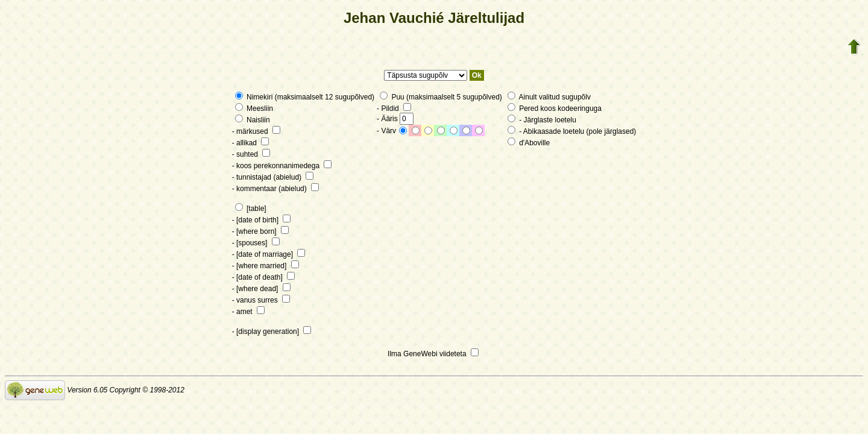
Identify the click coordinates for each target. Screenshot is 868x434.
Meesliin (254, 108)
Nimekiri (255, 97)
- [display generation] (272, 332)
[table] (251, 209)
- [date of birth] (262, 220)
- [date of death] (263, 277)
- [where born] (260, 231)
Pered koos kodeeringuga (555, 108)
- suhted (251, 154)
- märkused (256, 131)
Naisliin (253, 120)
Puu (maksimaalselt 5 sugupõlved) (441, 97)
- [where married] (266, 266)
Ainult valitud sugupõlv (549, 97)
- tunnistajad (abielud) (273, 177)
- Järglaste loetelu (542, 120)
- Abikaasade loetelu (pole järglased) (572, 131)
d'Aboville (529, 143)
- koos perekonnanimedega (282, 166)
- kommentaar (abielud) (275, 189)
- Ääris (395, 119)
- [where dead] (261, 289)
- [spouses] (256, 243)
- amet (248, 312)
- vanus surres (261, 300)
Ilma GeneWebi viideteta (433, 354)
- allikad (251, 143)
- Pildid (394, 108)
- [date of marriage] (269, 254)
